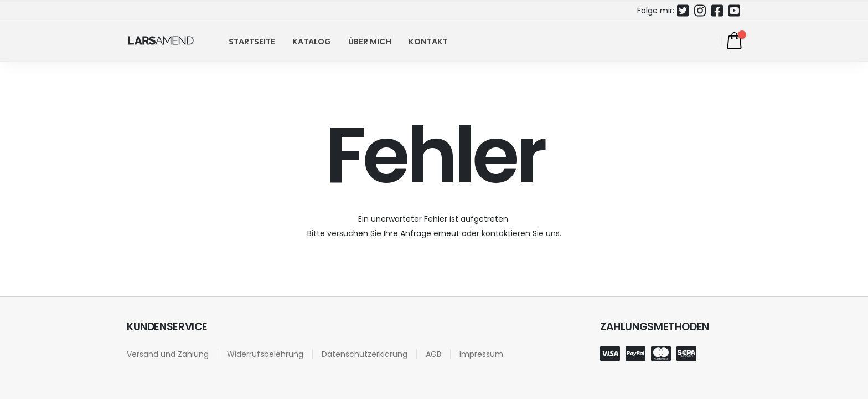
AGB (433, 354)
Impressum (481, 354)
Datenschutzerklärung (365, 354)
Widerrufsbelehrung (265, 354)
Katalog (312, 42)
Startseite (252, 42)
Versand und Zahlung (168, 354)
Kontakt (428, 42)
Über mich (370, 42)
